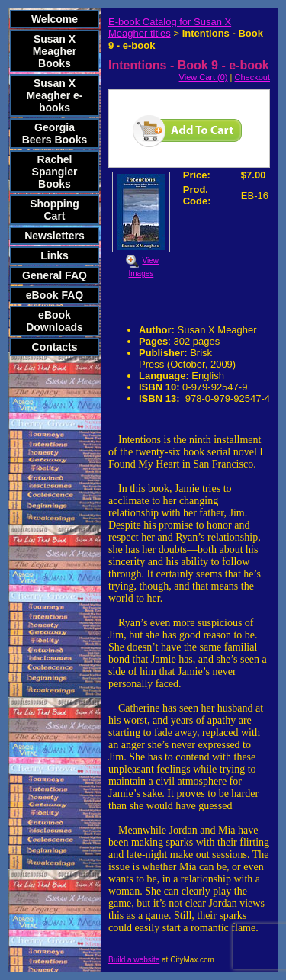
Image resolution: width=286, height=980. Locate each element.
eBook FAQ (55, 295)
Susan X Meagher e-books (55, 95)
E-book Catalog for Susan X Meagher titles (170, 27)
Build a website (134, 960)
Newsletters (55, 236)
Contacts (55, 347)
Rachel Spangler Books (55, 172)
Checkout (252, 77)
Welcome (55, 19)
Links (55, 255)
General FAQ (55, 275)
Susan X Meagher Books (55, 51)
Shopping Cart (55, 210)
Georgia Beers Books (55, 133)
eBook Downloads (55, 321)
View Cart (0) (204, 77)
